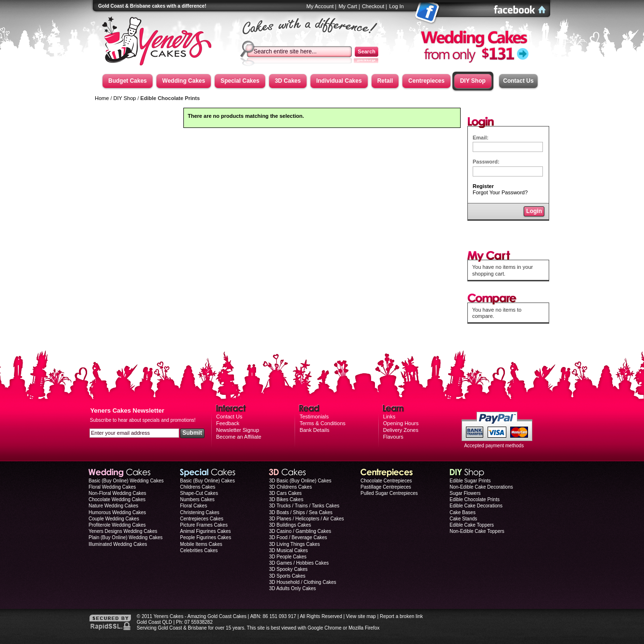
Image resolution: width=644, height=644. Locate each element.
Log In (396, 6)
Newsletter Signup (238, 430)
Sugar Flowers (465, 493)
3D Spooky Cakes (288, 569)
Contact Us (518, 81)
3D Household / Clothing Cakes (303, 582)
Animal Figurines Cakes (206, 531)
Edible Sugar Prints (470, 481)
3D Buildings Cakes (290, 525)
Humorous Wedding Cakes (117, 512)
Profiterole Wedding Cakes (117, 525)
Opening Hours (401, 423)
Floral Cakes (193, 506)
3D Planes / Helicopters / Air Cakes (307, 519)
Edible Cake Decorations (476, 506)
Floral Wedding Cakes (112, 487)
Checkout (373, 6)
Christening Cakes (200, 512)
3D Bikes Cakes (286, 499)
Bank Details (314, 430)
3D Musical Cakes (289, 550)
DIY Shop (125, 98)
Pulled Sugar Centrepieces (389, 493)
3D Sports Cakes (287, 576)
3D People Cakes (288, 557)
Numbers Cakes (197, 499)
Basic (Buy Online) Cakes (207, 481)
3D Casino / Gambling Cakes (300, 531)
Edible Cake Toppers (472, 525)
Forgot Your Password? (502, 192)
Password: (486, 162)
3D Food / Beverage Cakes (298, 537)
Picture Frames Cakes (204, 525)
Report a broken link (401, 616)
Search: (251, 44)
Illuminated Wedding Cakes (118, 544)
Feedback (228, 423)
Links (389, 417)
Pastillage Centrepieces (386, 487)
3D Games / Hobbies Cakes (299, 563)
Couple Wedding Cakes (114, 519)
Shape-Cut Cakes (199, 493)
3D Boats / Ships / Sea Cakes (301, 512)
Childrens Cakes (198, 487)
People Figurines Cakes (206, 537)
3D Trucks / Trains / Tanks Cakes (304, 506)
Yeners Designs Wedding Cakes (123, 531)
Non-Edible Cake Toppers (477, 531)
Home (102, 98)
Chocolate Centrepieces (386, 481)
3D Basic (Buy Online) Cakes (300, 481)
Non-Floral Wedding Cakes (117, 493)
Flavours (393, 437)
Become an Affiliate (239, 437)
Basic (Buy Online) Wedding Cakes (126, 481)
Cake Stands (463, 519)
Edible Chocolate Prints (475, 499)
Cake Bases (463, 512)
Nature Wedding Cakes (113, 506)
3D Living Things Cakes (294, 544)
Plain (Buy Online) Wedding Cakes (126, 537)
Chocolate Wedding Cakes (117, 499)
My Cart (348, 6)
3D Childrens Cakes (290, 487)
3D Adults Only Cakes (292, 588)
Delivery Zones (401, 430)
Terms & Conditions (322, 423)
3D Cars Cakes (285, 493)
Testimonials (314, 417)
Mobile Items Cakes (201, 544)
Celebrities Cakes (199, 550)
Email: (481, 138)
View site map (361, 616)
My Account (320, 6)
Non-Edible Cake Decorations (481, 487)
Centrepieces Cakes (202, 519)
